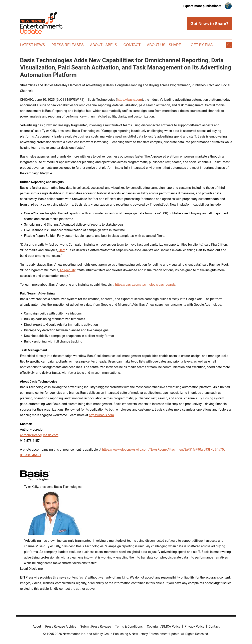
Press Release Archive (61, 626)
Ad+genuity (68, 270)
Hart (62, 250)
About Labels (104, 45)
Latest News (33, 45)
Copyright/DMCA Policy (164, 626)
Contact (132, 45)
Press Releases (68, 45)
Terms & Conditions (129, 626)
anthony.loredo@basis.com (39, 435)
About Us (156, 45)
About (37, 626)
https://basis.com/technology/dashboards (145, 285)
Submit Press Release (96, 626)
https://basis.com (129, 100)
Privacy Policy (194, 626)
